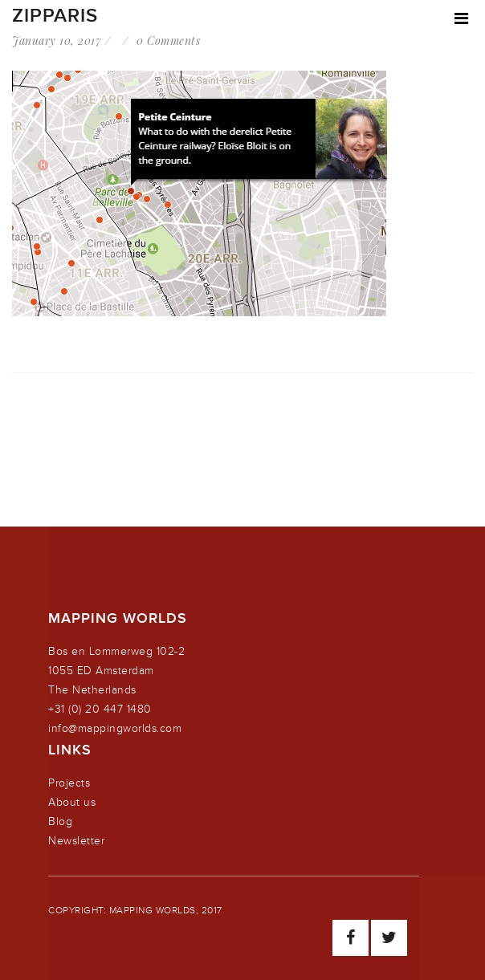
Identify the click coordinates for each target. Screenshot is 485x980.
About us (72, 802)
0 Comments (168, 41)
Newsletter (76, 841)
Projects (69, 783)
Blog (60, 821)
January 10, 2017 (57, 41)
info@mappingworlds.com (115, 728)
